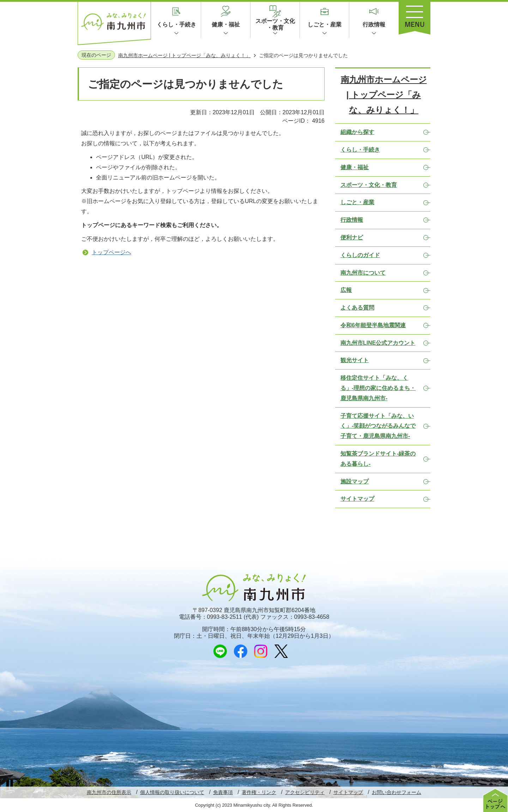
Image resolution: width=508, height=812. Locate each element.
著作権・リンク (259, 792)
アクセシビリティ (305, 792)
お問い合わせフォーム (397, 792)
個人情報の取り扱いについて (172, 792)
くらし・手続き (176, 25)
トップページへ (111, 252)
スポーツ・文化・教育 (275, 24)
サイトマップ (348, 792)
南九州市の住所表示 (109, 792)
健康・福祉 (226, 25)
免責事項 (223, 792)
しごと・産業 (325, 25)
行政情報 (374, 25)
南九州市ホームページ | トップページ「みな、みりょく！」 (184, 55)
